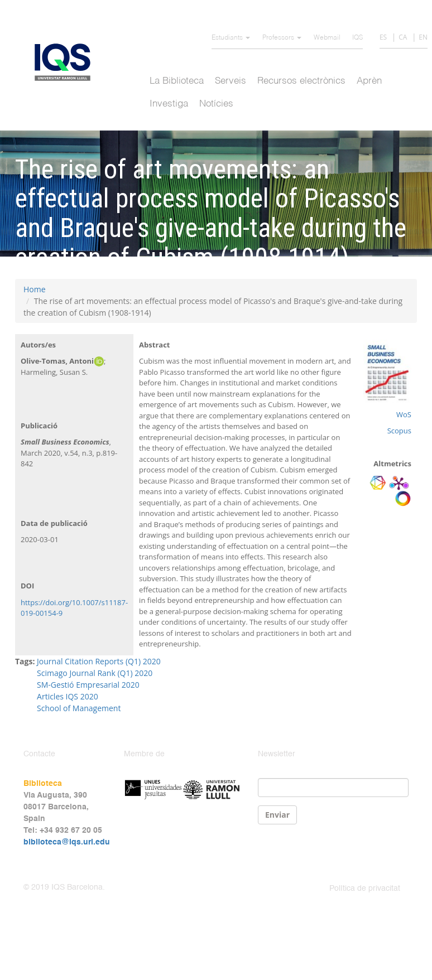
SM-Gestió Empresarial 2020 (88, 685)
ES (383, 37)
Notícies (216, 104)
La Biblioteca (177, 81)
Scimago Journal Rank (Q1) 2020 (95, 673)
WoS (404, 414)
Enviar (277, 815)
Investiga (169, 104)
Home (35, 289)
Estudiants (231, 38)
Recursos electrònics (301, 81)
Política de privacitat (365, 889)
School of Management (79, 708)
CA (403, 37)
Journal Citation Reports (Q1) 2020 (99, 661)
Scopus (399, 431)
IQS (357, 38)
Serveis (231, 81)
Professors (282, 38)
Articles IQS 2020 (68, 696)
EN (423, 37)
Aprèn (369, 81)
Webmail (327, 38)
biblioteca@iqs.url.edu (67, 842)
